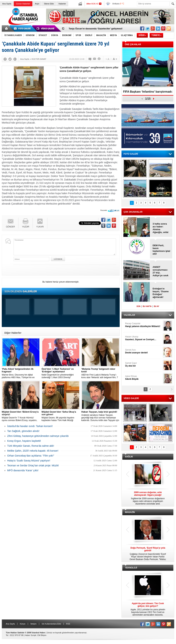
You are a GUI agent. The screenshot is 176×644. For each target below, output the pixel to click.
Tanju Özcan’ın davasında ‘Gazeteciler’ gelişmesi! (96, 29)
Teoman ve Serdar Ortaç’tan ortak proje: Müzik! (33, 465)
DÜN (139, 306)
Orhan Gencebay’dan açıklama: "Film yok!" (31, 456)
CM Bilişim (42, 635)
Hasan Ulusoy (144, 338)
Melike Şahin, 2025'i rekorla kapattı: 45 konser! (33, 451)
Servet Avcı (144, 351)
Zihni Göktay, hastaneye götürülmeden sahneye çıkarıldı (38, 436)
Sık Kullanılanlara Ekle (51, 624)
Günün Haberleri (23, 4)
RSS (68, 624)
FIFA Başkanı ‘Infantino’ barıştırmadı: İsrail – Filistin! (148, 93)
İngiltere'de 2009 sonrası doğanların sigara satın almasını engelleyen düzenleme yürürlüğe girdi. (148, 498)
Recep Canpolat (144, 325)
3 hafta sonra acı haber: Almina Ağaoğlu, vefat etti (161, 228)
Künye (23, 624)
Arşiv (37, 4)
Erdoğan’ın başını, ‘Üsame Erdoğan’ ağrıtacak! (161, 293)
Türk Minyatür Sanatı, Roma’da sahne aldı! (31, 446)
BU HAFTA (147, 306)
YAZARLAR (129, 315)
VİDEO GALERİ (131, 398)
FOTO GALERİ (131, 154)
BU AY (156, 306)
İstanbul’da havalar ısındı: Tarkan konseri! (30, 426)
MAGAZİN (130, 512)
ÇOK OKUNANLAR (133, 212)
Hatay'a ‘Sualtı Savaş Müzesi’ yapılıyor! (29, 461)
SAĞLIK (129, 457)
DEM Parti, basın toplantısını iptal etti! (161, 250)
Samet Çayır (144, 365)
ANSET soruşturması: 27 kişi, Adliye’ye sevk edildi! (161, 271)
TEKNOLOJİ (131, 568)
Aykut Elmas (144, 378)
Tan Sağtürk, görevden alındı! (23, 431)
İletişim (33, 624)
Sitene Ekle (49, 4)
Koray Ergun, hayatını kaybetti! (24, 441)
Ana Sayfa (7, 4)
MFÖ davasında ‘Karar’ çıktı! (23, 470)
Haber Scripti (31, 635)
